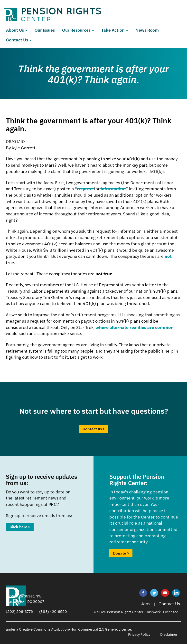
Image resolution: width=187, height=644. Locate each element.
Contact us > (94, 429)
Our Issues (45, 30)
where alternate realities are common (135, 327)
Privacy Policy (139, 634)
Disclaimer (169, 634)
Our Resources (78, 30)
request (85, 188)
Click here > (20, 527)
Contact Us (19, 40)
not (168, 256)
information (113, 188)
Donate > (121, 553)
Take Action (115, 30)
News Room (147, 30)
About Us (17, 30)
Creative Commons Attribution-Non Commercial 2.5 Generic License (75, 629)
